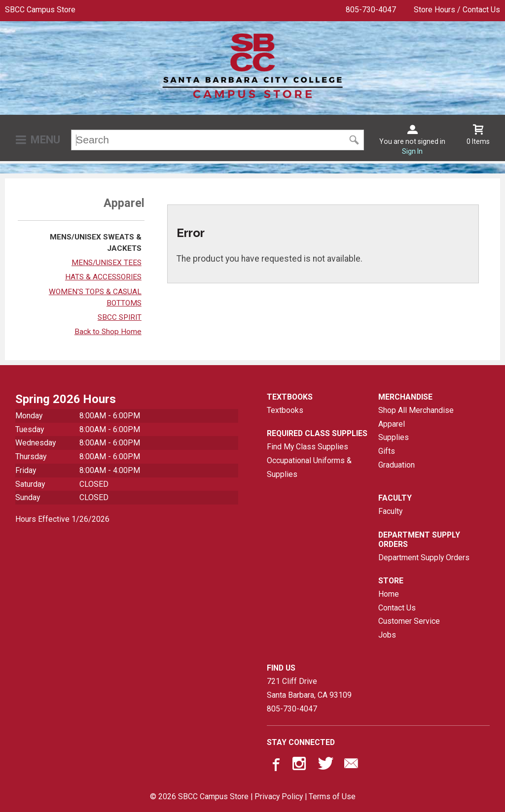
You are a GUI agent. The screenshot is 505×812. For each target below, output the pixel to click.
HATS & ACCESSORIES (103, 277)
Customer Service (409, 621)
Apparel (392, 424)
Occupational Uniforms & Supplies (309, 467)
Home (389, 594)
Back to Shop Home (108, 332)
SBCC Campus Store (40, 10)
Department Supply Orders (424, 558)
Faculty (390, 511)
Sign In (412, 151)
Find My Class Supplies (307, 447)
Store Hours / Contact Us (457, 10)
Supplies (394, 437)
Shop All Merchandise (416, 410)
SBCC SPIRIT (120, 317)
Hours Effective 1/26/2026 (62, 519)
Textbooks (285, 410)
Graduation (397, 465)
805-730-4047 (371, 10)
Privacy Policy (279, 796)
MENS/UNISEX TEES (107, 263)
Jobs (387, 635)
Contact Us (397, 608)
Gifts (387, 451)
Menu (45, 140)
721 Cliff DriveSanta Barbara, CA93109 (309, 688)
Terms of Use (332, 796)
